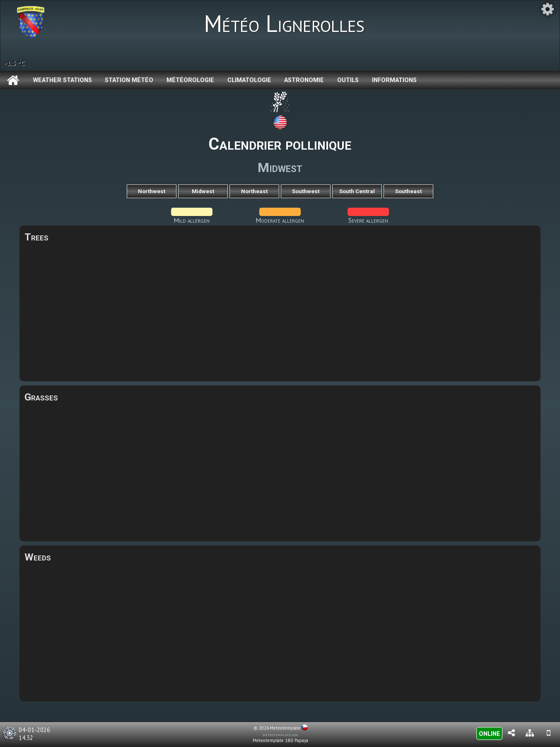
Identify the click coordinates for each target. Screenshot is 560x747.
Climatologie (249, 80)
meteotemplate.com (280, 735)
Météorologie (190, 80)
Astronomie (304, 80)
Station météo (129, 80)
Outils (348, 80)
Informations (394, 80)
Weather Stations (63, 80)
